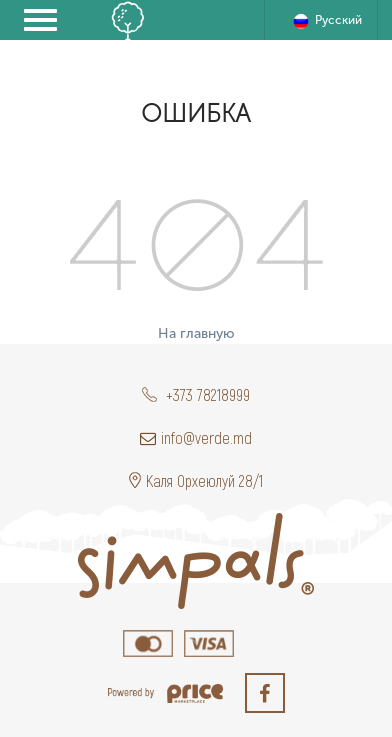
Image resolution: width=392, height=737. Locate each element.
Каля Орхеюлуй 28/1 (196, 480)
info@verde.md (196, 437)
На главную (196, 333)
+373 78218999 (196, 394)
